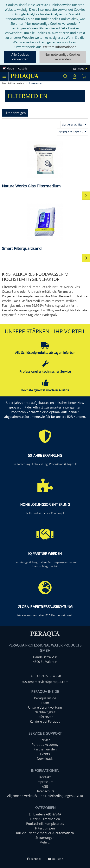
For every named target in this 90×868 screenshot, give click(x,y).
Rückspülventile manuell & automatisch (45, 833)
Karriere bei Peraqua (45, 721)
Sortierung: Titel (73, 124)
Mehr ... (45, 842)
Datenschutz (45, 791)
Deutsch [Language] (80, 69)
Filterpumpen (45, 828)
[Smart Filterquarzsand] (45, 227)
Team (45, 703)
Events (45, 754)
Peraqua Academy (45, 745)
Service (45, 740)
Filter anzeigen (15, 113)
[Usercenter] (75, 76)
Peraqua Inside (45, 698)
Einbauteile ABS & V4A (45, 814)
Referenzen (45, 717)
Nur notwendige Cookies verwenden (63, 57)
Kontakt (45, 777)
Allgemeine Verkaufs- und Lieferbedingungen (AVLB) (45, 796)
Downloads (45, 759)
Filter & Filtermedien (45, 819)
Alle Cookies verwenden (20, 57)
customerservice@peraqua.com (45, 682)
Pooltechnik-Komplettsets (45, 824)
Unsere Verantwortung (45, 707)
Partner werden (45, 749)
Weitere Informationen (60, 47)
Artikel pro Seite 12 (71, 132)
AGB (45, 786)
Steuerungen (45, 838)
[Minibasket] (84, 76)
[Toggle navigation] (4, 76)
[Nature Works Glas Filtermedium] (45, 164)
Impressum (45, 782)
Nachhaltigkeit (45, 712)
